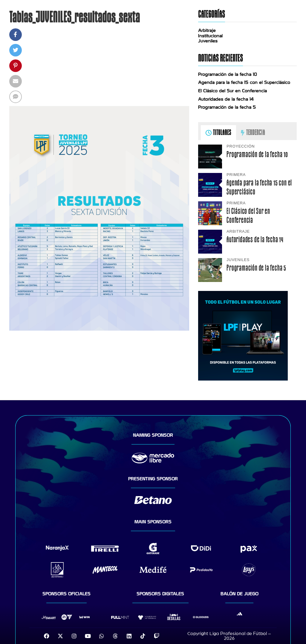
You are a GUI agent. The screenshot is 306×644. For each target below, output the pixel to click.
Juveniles (208, 41)
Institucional (210, 36)
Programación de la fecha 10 (228, 74)
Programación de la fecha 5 (227, 107)
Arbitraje (207, 30)
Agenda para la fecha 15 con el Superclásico (244, 82)
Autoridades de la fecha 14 (226, 99)
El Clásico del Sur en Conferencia (232, 91)
